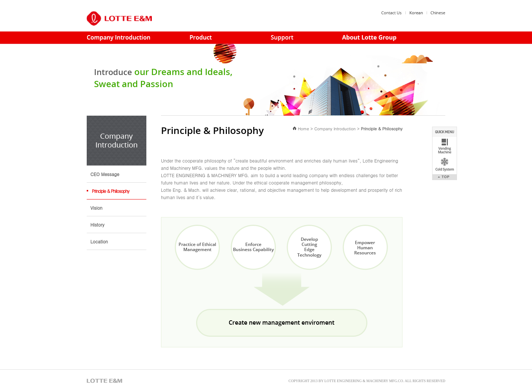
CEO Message (105, 174)
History (97, 225)
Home (304, 129)
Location (99, 241)
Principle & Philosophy (110, 191)
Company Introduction (335, 129)
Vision (96, 208)
